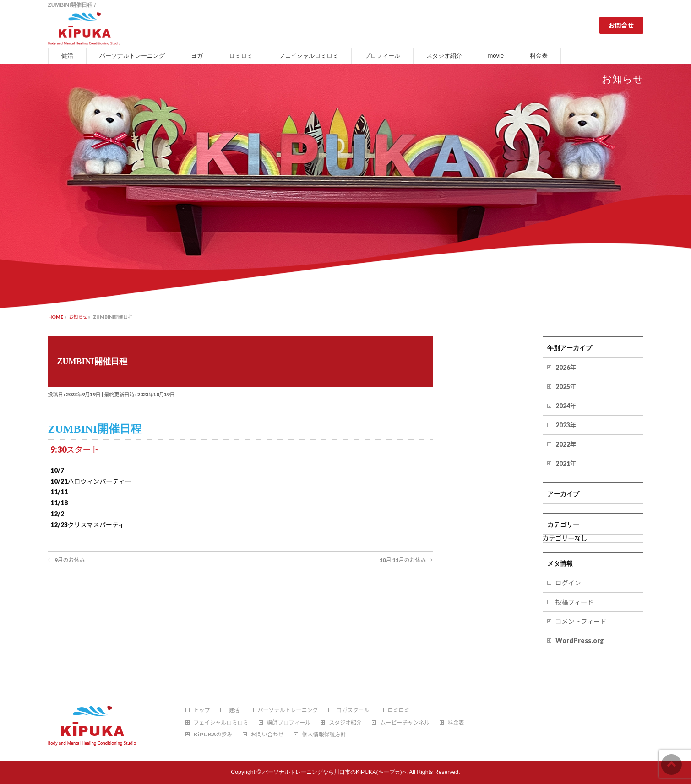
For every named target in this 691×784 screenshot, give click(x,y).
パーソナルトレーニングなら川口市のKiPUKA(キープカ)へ (335, 772)
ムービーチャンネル (405, 723)
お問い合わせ (267, 735)
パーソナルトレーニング (288, 710)
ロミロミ (399, 710)
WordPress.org (580, 641)
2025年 (566, 387)
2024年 (566, 406)
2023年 (566, 425)
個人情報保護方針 (324, 735)
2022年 (566, 444)
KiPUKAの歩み (213, 735)
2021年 (566, 463)
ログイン (568, 583)
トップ (202, 710)
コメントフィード (581, 621)
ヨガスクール (353, 710)
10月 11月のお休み (406, 560)
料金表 (456, 723)
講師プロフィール (289, 723)
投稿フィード (575, 602)
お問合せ (621, 25)
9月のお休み (67, 560)
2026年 (566, 367)
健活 (234, 710)
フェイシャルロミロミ (221, 723)
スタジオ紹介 (345, 723)
